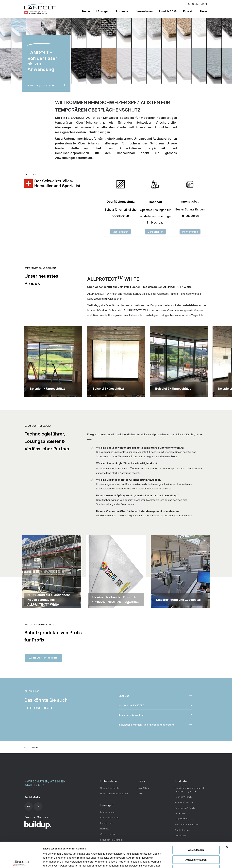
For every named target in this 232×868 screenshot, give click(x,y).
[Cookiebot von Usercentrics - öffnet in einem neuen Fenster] (21, 862)
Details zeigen (175, 861)
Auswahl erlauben (196, 834)
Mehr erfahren (121, 232)
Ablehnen (196, 844)
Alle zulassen (196, 824)
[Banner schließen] (227, 821)
